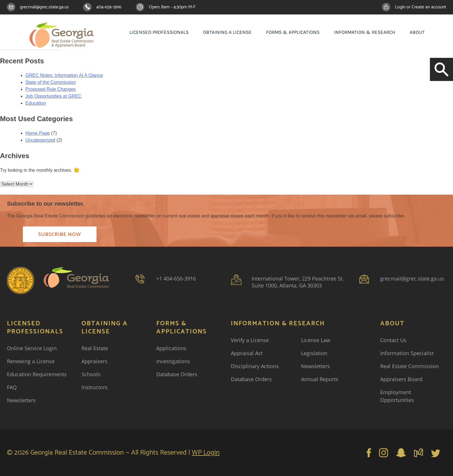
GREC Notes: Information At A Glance (64, 75)
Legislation (314, 353)
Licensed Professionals (159, 32)
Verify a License (250, 340)
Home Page (38, 133)
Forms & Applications (293, 32)
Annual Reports (320, 379)
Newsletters (21, 400)
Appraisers (94, 361)
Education (36, 103)
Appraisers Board (401, 379)
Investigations (173, 361)
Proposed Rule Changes (51, 89)
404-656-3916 (109, 7)
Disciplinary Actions (255, 366)
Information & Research (365, 32)
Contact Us (393, 340)
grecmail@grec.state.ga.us (44, 7)
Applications (171, 348)
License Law (316, 340)
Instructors (95, 387)
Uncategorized (40, 140)
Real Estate (95, 348)
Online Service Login (32, 348)
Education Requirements (37, 374)
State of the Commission (51, 82)
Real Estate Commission (410, 366)
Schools (91, 374)
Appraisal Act (247, 353)
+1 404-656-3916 (176, 278)
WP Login (206, 453)
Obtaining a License (227, 32)
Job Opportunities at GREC (53, 96)
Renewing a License (31, 361)
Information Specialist (407, 353)
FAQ (12, 387)
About (417, 32)
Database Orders (177, 374)
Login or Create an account (420, 7)
